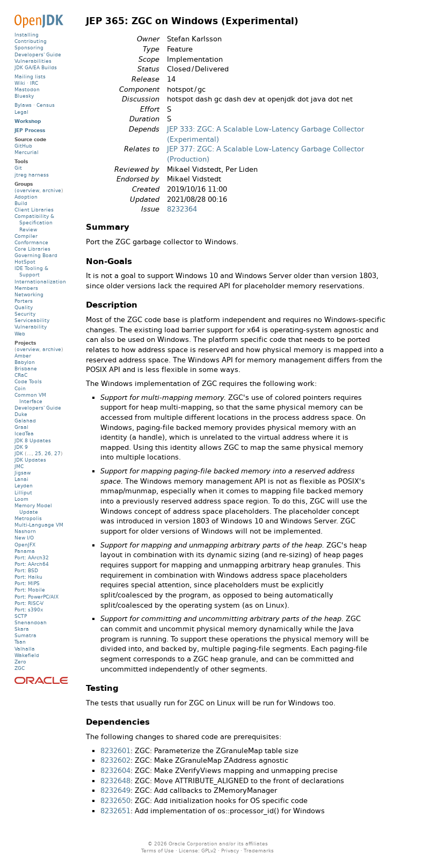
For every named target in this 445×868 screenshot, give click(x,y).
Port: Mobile (30, 590)
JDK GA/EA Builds (36, 67)
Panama (25, 551)
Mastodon (27, 89)
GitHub (23, 146)
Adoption (26, 197)
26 (48, 453)
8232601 (115, 751)
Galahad (25, 421)
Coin (20, 388)
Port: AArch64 (32, 564)
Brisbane (26, 369)
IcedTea (24, 433)
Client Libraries (34, 210)
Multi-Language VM (39, 525)
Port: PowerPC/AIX (37, 597)
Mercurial (27, 152)
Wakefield (27, 655)
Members (26, 288)
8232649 (115, 790)
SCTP (21, 616)
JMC (19, 466)
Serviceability (32, 320)
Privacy (230, 851)
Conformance (31, 242)
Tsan (20, 642)
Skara (22, 629)
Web (20, 334)
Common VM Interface (30, 398)
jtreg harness (32, 175)
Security (25, 314)
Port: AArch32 (32, 557)
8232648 (115, 781)
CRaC (21, 375)
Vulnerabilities (33, 61)
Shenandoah (31, 622)
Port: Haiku (28, 577)
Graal (21, 427)
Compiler (26, 236)
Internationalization (40, 282)
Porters (24, 301)
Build (21, 203)
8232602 (115, 760)
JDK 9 (21, 447)
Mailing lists (30, 76)
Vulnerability (31, 327)
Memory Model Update (33, 509)
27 (57, 453)
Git (18, 168)
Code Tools (28, 381)
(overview (27, 190)
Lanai (21, 479)
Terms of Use (158, 851)
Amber (23, 356)
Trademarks (259, 851)
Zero (20, 662)
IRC (34, 83)
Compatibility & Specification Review (34, 223)
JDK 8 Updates (33, 440)
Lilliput (23, 493)
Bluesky (24, 96)
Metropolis (28, 518)
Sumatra (25, 635)
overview (28, 349)
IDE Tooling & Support (31, 271)
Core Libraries (32, 249)
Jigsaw (23, 473)
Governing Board (36, 255)
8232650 (115, 801)
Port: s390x (29, 610)
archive (52, 190)
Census (46, 105)
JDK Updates (30, 460)
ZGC (20, 668)
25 (38, 453)
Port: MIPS (27, 583)
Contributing (31, 41)
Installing (27, 35)
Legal (21, 112)
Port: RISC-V (29, 603)
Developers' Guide (38, 54)
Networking (29, 294)
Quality (24, 307)
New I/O (24, 538)
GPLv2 (209, 851)
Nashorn (25, 531)
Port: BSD (26, 570)
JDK (19, 453)
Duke (21, 414)
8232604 (115, 771)
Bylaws (23, 105)
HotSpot (25, 262)
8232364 (182, 209)
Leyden (24, 486)
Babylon (25, 362)
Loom (21, 499)
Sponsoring (29, 48)
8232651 (115, 811)
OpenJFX (25, 545)
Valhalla (25, 649)
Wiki (20, 83)
